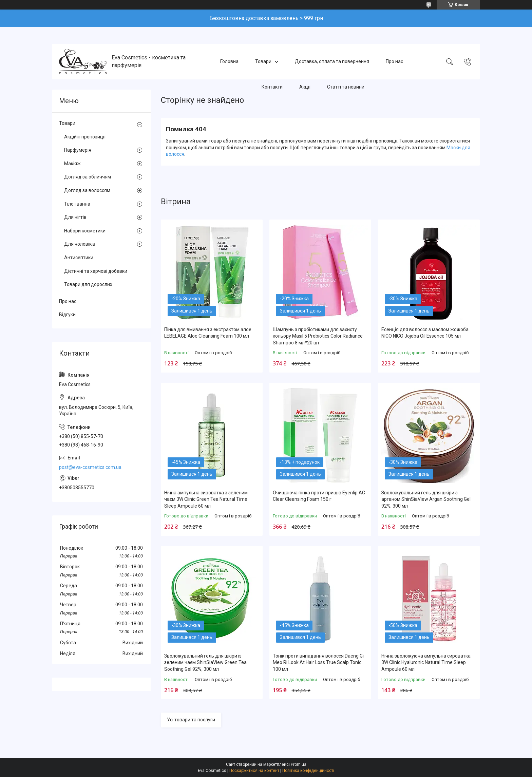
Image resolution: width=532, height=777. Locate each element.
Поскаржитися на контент (254, 771)
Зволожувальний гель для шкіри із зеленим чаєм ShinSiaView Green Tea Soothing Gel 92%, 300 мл (205, 662)
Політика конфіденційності (308, 771)
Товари (263, 61)
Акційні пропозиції (85, 137)
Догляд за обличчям (88, 177)
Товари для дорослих (88, 284)
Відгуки (67, 315)
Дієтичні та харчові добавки (96, 271)
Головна (229, 61)
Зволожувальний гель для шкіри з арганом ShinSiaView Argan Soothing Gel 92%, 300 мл (426, 499)
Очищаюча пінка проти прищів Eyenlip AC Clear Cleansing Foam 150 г (319, 496)
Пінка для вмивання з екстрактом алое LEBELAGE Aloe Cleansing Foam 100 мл (208, 333)
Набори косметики (85, 231)
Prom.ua (299, 764)
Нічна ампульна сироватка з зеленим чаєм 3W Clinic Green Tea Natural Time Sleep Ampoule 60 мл (206, 499)
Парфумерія (78, 150)
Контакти (272, 87)
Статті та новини (346, 87)
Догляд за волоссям (87, 190)
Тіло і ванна (77, 204)
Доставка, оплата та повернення (332, 61)
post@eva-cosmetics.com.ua (90, 467)
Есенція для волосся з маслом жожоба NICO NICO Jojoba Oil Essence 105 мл (425, 333)
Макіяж (72, 164)
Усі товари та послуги (191, 720)
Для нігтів (75, 217)
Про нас (394, 61)
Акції (305, 87)
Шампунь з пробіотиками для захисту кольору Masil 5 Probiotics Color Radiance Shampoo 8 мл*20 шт (318, 336)
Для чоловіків (80, 244)
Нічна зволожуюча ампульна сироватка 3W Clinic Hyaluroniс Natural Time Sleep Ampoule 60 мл (426, 662)
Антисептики (79, 258)
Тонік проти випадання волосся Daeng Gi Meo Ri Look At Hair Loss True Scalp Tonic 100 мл (318, 662)
